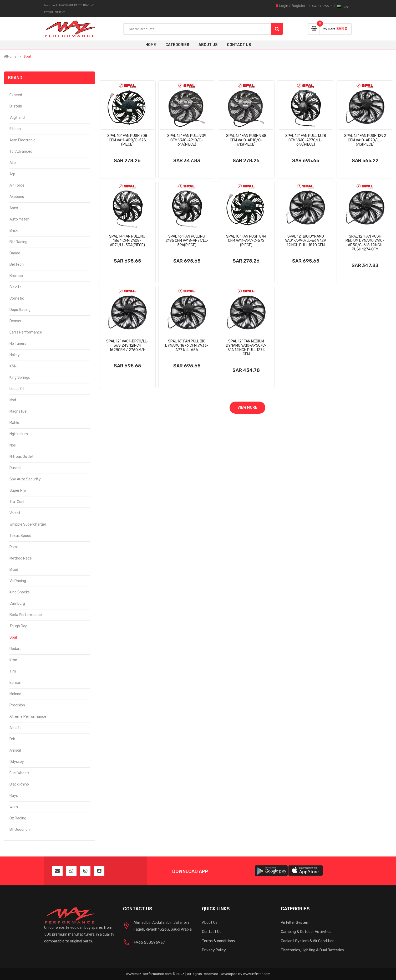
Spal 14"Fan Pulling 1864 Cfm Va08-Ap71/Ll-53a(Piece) (127, 241)
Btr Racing (18, 242)
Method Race (21, 558)
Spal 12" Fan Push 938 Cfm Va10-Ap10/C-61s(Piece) (246, 140)
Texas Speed (20, 536)
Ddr (12, 739)
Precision (17, 705)
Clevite (16, 287)
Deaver (16, 321)
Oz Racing (18, 818)
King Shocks (20, 592)
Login (284, 6)
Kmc (13, 660)
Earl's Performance (26, 332)
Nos (13, 445)
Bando (15, 253)
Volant (15, 513)
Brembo (16, 276)
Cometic (17, 298)
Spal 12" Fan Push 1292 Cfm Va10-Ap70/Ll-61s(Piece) (365, 140)
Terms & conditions (218, 941)
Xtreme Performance (28, 717)
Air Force (17, 185)
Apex (14, 208)
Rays (14, 796)
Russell (15, 468)
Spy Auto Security (25, 479)
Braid (14, 570)
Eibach (15, 129)
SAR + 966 (322, 6)
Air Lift (15, 728)
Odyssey (17, 762)
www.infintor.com (257, 974)
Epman (15, 683)
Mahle (14, 423)
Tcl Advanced (21, 152)
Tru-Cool (17, 502)
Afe (13, 163)
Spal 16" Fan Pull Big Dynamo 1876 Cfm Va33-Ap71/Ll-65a (187, 346)
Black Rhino (19, 784)
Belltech (17, 265)
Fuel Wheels (19, 773)
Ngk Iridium (19, 434)
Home (151, 45)
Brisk (14, 231)
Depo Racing (20, 310)
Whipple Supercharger (28, 524)
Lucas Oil (17, 389)
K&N (13, 366)
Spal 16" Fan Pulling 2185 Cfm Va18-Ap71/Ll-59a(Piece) (187, 241)
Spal (27, 57)
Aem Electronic (22, 140)
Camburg (17, 604)
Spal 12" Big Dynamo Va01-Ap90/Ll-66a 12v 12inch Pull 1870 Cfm (306, 241)
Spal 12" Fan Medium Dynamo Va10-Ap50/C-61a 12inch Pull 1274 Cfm (246, 348)
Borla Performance (26, 615)
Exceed (16, 95)
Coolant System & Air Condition (308, 941)
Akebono (17, 197)
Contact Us (212, 932)
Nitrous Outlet (22, 457)
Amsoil (15, 750)
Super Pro (18, 491)
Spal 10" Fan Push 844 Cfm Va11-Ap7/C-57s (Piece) (246, 241)
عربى (347, 6)
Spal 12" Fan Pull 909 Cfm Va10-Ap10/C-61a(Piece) (187, 140)
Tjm (13, 671)
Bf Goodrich (20, 830)
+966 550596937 (149, 943)
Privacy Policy (214, 950)
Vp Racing (18, 581)
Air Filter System (295, 923)
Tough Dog (18, 626)
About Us (210, 923)
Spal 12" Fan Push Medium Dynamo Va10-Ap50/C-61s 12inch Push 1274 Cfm (365, 243)
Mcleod (15, 694)
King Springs (20, 378)
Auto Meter (19, 219)
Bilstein (16, 106)
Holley (15, 355)
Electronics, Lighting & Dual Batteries (312, 950)
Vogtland (17, 118)
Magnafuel (18, 411)
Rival (14, 547)
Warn (14, 807)
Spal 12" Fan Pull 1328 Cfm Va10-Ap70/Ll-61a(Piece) (306, 140)
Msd (13, 400)
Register (299, 6)
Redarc (16, 649)
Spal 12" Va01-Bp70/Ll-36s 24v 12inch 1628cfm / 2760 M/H (127, 346)
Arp (12, 174)
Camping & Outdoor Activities (306, 932)
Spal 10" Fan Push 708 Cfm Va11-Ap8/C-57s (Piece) (127, 140)
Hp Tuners (18, 344)
